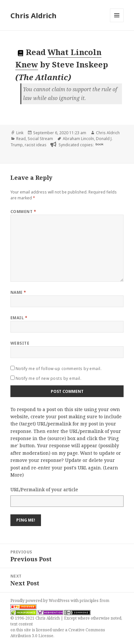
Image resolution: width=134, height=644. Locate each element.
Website (20, 343)
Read (21, 139)
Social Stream (40, 139)
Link (20, 133)
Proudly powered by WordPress (40, 601)
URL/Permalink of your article (44, 489)
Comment (23, 212)
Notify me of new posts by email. (48, 378)
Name (18, 292)
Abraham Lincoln (78, 139)
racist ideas (36, 145)
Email (19, 318)
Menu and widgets (117, 22)
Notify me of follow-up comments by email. (59, 369)
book (100, 144)
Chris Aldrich (33, 15)
